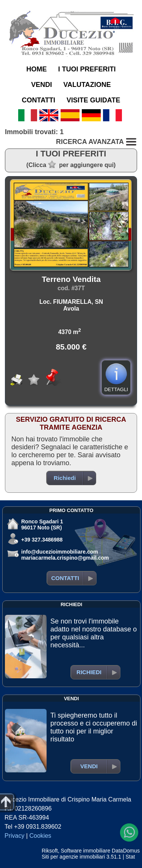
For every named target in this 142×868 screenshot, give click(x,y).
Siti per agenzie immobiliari (73, 857)
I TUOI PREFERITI (87, 69)
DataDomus (126, 851)
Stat (130, 857)
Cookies (41, 836)
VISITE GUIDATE (94, 100)
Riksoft (50, 851)
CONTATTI (39, 100)
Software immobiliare (85, 851)
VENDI (41, 85)
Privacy (14, 836)
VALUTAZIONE (87, 85)
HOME (36, 69)
